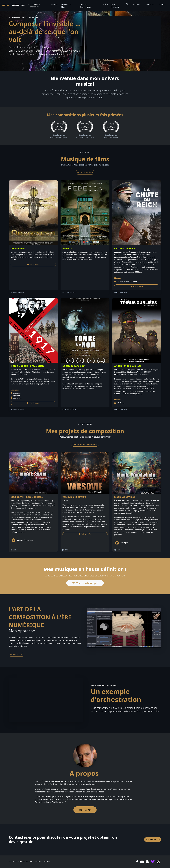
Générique (16, 393)
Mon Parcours (115, 5)
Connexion (151, 4)
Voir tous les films (85, 172)
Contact (162, 4)
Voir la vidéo (33, 265)
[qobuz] (158, 862)
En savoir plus (16, 654)
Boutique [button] (137, 4)
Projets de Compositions (85, 5)
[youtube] (142, 862)
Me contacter (85, 810)
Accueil (54, 4)
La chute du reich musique (126, 281)
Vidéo (105, 4)
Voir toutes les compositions (85, 444)
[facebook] (137, 862)
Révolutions (16, 398)
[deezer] (153, 862)
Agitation (15, 396)
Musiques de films (67, 5)
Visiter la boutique (85, 583)
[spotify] (147, 862)
